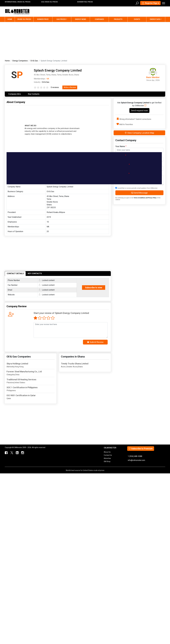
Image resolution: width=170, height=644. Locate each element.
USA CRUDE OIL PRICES (49, 2)
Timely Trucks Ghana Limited (75, 364)
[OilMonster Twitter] (11, 453)
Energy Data (155, 19)
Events (137, 19)
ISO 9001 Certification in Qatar (21, 395)
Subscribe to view (94, 288)
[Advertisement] (85, 40)
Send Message (139, 193)
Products (118, 19)
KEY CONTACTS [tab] (35, 274)
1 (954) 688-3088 (135, 456)
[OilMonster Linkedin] (17, 453)
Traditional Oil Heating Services (21, 379)
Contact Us (108, 455)
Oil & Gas (34, 61)
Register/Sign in (150, 3)
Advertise (107, 458)
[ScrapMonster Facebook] (6, 453)
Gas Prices (61, 19)
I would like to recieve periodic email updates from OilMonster (136, 188)
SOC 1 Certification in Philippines (22, 387)
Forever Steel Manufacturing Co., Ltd (24, 372)
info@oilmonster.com (136, 460)
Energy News (81, 19)
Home (11, 19)
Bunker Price (43, 19)
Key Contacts (34, 94)
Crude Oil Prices (24, 19)
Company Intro (15, 94)
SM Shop (107, 461)
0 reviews (55, 87)
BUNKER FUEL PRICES (85, 2)
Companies (99, 19)
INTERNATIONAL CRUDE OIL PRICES (18, 2)
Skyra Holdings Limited (17, 364)
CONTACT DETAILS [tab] (15, 274)
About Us (107, 452)
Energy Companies (20, 61)
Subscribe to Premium (141, 449)
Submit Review (95, 342)
